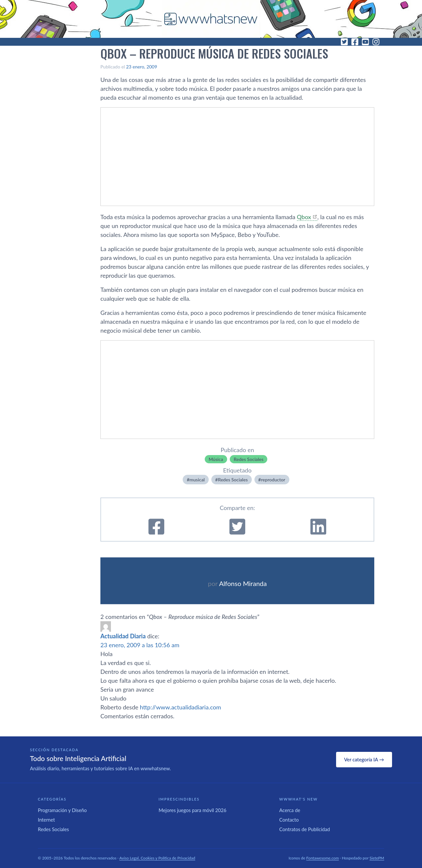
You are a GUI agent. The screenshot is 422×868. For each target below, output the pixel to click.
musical (197, 480)
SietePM (377, 858)
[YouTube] (365, 42)
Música (216, 459)
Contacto (289, 820)
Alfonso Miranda (243, 583)
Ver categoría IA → (364, 759)
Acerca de (290, 810)
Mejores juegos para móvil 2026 (193, 810)
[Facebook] (355, 42)
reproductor (273, 480)
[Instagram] (376, 42)
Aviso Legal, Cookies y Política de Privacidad (158, 858)
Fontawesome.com (322, 858)
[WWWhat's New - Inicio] (211, 19)
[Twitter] (344, 42)
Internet (46, 820)
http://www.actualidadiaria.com (181, 707)
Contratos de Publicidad (304, 829)
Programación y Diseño (62, 810)
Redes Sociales (249, 459)
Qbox (304, 217)
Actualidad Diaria (123, 636)
